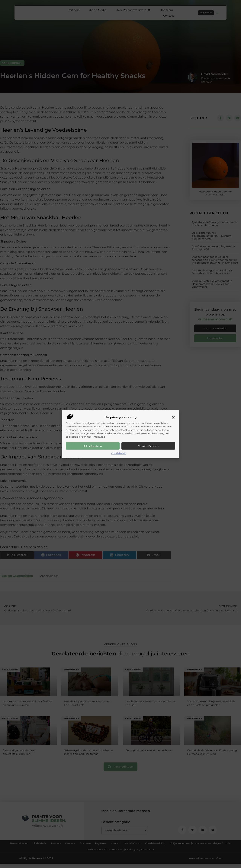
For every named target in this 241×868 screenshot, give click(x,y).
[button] (173, 417)
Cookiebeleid (119, 453)
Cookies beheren (148, 446)
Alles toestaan (93, 446)
